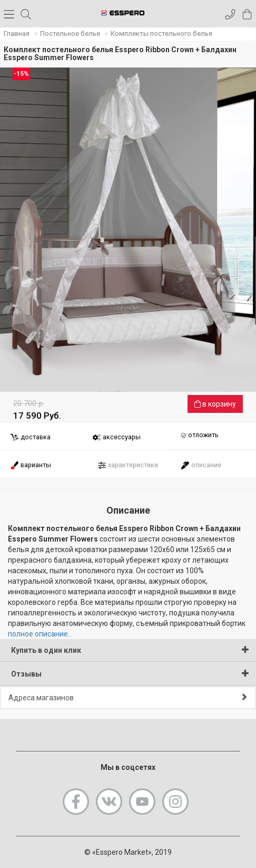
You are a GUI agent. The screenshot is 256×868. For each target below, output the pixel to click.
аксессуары (116, 437)
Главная (17, 33)
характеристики (128, 465)
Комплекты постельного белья (161, 33)
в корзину (215, 404)
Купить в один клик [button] (130, 650)
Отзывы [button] (130, 674)
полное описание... (40, 634)
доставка (30, 437)
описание (201, 465)
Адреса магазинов (128, 697)
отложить (200, 436)
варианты (31, 465)
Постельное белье (70, 33)
